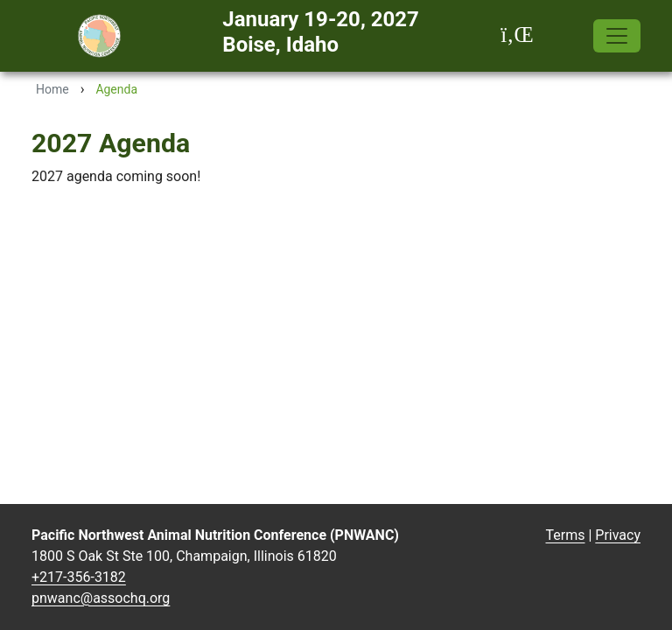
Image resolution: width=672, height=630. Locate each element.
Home (52, 89)
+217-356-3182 (79, 577)
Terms (566, 535)
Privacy (618, 535)
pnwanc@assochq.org (101, 598)
